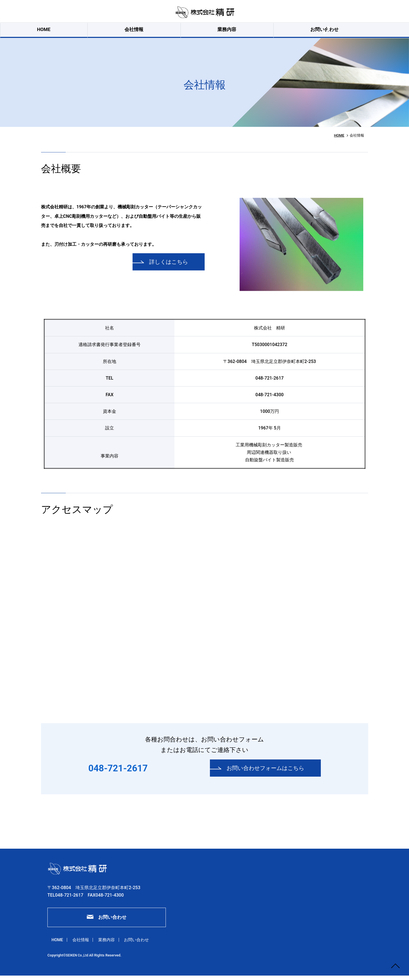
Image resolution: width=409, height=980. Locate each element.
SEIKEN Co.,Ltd (79, 961)
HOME (94, 32)
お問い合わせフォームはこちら (262, 772)
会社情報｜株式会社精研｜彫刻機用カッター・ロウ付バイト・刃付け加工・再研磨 (205, 13)
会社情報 (139, 32)
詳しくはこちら (166, 266)
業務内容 (186, 32)
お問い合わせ (238, 32)
